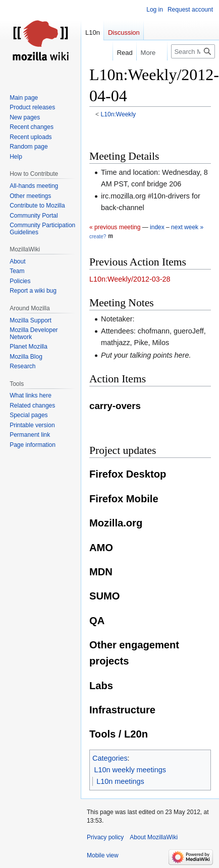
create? (98, 237)
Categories (110, 758)
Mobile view (103, 855)
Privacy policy (105, 837)
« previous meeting (115, 227)
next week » (187, 227)
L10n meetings (120, 781)
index (157, 227)
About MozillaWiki (154, 837)
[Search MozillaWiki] (193, 51)
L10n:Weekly (119, 114)
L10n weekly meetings (130, 770)
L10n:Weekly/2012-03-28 (130, 279)
